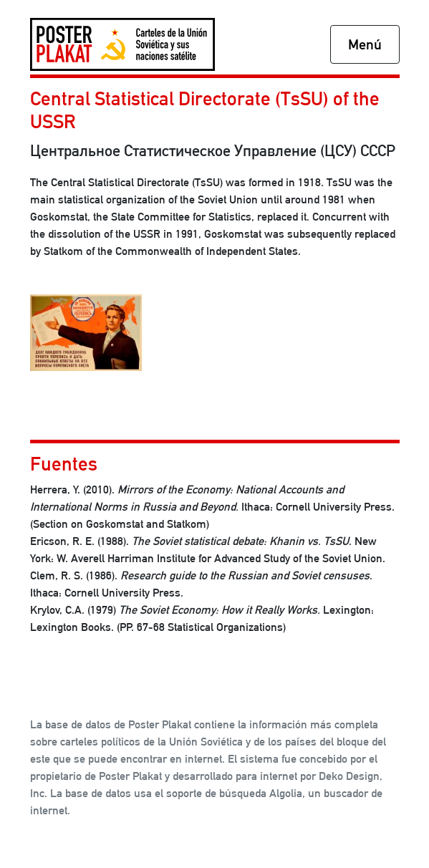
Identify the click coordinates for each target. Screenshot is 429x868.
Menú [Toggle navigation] (365, 44)
